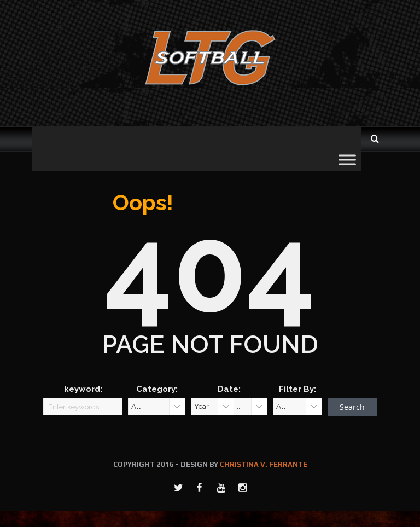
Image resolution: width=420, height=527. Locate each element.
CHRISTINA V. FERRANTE (264, 464)
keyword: (83, 389)
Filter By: (297, 389)
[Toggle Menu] (347, 160)
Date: (229, 389)
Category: (157, 389)
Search (352, 407)
